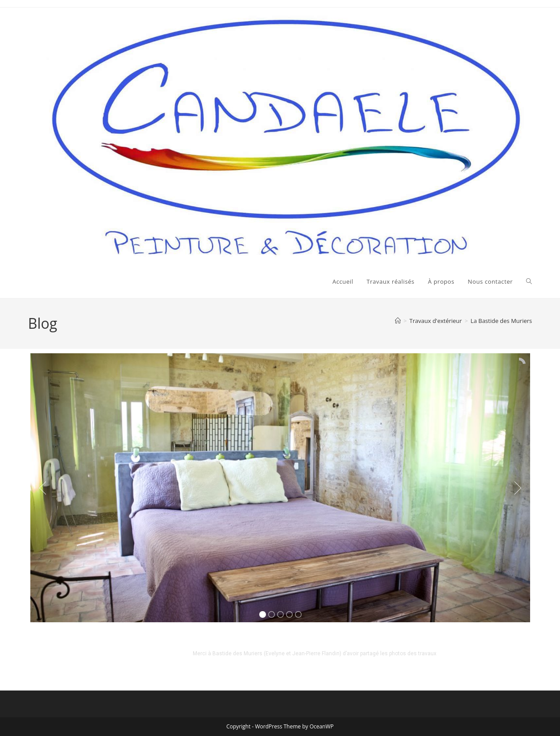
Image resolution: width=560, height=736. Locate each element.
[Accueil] (398, 321)
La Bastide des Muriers (502, 321)
